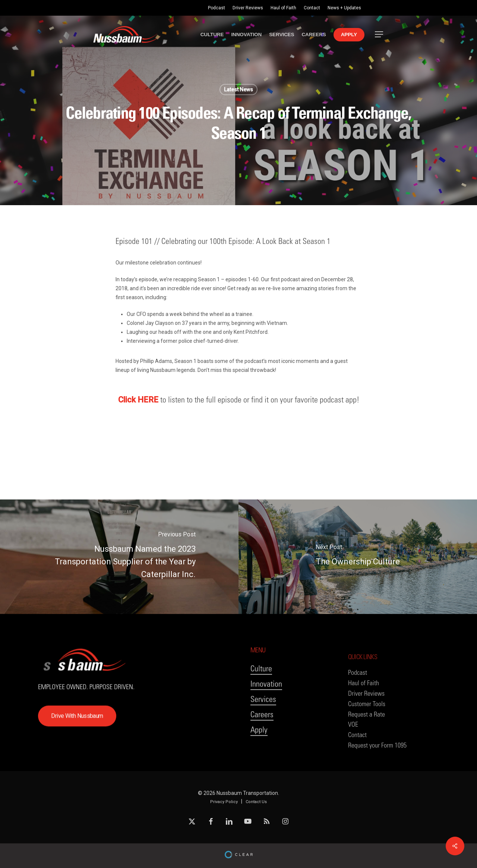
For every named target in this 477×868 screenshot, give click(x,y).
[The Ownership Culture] (358, 557)
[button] (379, 35)
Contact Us (256, 802)
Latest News (238, 90)
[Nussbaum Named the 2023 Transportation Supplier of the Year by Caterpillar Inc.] (119, 557)
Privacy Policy (224, 802)
